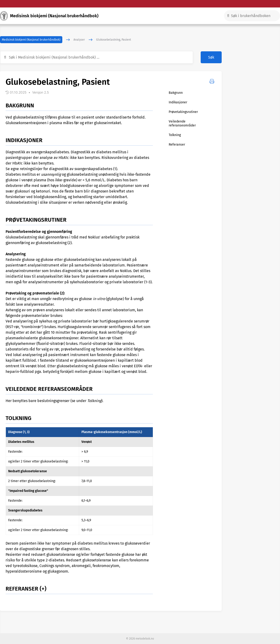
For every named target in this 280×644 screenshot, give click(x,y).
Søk (211, 57)
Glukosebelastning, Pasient (114, 40)
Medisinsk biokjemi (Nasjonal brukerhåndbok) (31, 40)
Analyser (79, 40)
